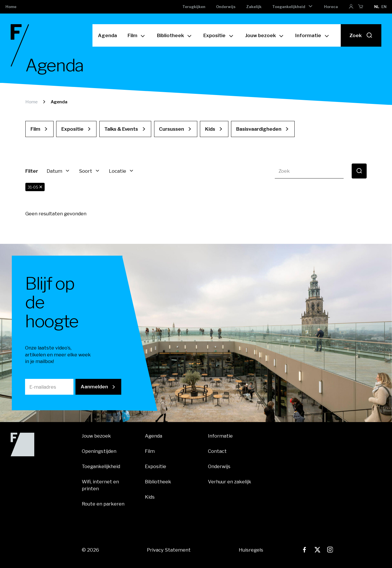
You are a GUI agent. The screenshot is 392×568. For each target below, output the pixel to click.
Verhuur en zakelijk (230, 482)
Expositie (214, 35)
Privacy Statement (169, 550)
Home (11, 7)
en (384, 7)
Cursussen (172, 129)
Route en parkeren (103, 504)
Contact (217, 451)
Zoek (361, 35)
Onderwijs (226, 7)
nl (377, 7)
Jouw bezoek (261, 35)
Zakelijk (254, 7)
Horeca (331, 7)
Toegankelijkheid (289, 7)
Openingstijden (99, 451)
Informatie (308, 35)
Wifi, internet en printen (100, 485)
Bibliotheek (171, 35)
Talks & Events (121, 129)
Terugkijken (194, 7)
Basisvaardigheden (259, 129)
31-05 (35, 187)
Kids (210, 129)
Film (132, 35)
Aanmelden (94, 387)
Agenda (107, 35)
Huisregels (251, 550)
